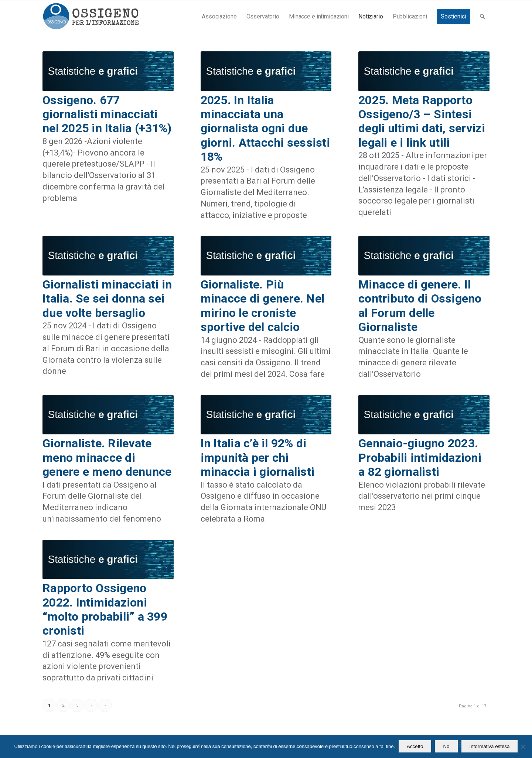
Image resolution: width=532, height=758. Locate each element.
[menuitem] (219, 17)
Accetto (415, 746)
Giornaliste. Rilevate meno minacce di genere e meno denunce (107, 457)
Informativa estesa (490, 746)
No (446, 746)
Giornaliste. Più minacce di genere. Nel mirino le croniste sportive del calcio (263, 306)
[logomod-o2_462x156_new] (91, 17)
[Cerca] (482, 17)
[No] (523, 747)
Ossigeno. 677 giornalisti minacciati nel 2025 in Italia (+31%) (107, 114)
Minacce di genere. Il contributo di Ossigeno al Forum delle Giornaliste (420, 306)
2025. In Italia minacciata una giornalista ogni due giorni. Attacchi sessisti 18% (265, 129)
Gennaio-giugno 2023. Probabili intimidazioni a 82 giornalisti (420, 457)
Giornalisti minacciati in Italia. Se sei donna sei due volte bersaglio (107, 299)
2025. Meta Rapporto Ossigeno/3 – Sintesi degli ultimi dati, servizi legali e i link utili (422, 121)
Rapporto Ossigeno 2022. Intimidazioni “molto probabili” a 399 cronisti (105, 609)
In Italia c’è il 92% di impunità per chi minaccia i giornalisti (258, 457)
